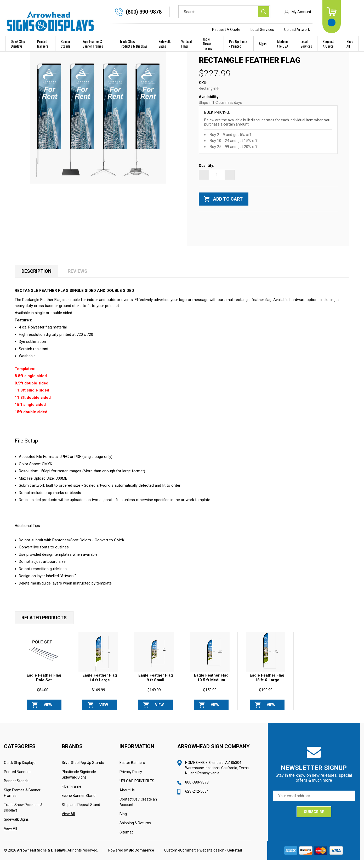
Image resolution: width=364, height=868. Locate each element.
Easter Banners (132, 771)
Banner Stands (66, 44)
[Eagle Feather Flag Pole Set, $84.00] (42, 660)
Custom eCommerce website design (194, 859)
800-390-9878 (197, 791)
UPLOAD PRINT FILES (137, 789)
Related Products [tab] (44, 626)
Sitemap (127, 841)
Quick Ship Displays (18, 44)
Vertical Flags (186, 44)
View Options (48, 715)
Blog (123, 822)
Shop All (350, 44)
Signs (263, 44)
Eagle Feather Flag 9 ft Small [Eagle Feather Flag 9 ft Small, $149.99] (156, 686)
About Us (127, 798)
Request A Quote (244, 30)
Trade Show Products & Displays (133, 44)
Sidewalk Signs (164, 44)
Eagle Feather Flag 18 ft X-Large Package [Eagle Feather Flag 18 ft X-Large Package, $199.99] (267, 688)
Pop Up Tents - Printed (238, 44)
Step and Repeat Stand (81, 813)
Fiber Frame (72, 795)
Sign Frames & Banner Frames (93, 44)
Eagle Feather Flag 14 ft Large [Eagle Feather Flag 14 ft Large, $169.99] (100, 686)
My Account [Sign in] (319, 12)
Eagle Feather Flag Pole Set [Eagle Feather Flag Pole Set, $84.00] (44, 686)
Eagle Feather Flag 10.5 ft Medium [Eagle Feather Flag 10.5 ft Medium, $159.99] (211, 686)
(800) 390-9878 (161, 12)
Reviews (78, 279)
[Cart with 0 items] (349, 17)
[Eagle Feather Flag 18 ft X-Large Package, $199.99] (266, 660)
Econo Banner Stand (79, 804)
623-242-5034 (197, 800)
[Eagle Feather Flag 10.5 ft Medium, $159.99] (210, 660)
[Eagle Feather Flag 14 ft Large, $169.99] (98, 660)
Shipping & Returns (135, 831)
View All (10, 837)
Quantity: (206, 174)
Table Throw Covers (207, 44)
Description (36, 279)
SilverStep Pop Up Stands (83, 771)
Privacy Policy (131, 780)
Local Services (280, 30)
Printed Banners (43, 44)
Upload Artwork (315, 30)
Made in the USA (283, 44)
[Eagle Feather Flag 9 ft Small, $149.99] (154, 660)
